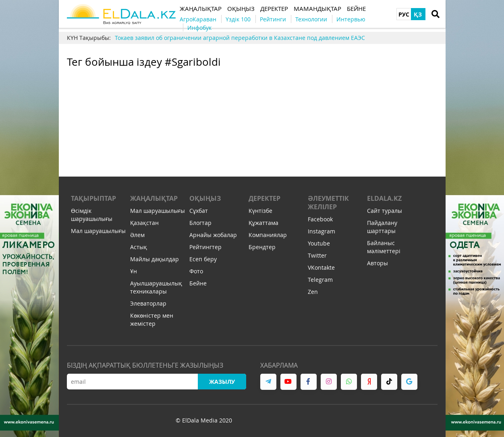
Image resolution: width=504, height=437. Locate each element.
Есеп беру (203, 259)
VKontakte (321, 267)
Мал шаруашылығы (98, 231)
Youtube (319, 243)
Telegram (320, 280)
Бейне (198, 283)
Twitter (317, 255)
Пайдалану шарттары (382, 227)
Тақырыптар (93, 198)
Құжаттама (263, 223)
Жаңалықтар (154, 198)
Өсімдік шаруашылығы (92, 215)
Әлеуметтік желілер (328, 203)
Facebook (320, 219)
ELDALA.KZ (384, 198)
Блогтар (200, 223)
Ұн (134, 271)
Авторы (377, 263)
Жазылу (222, 382)
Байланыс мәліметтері (384, 247)
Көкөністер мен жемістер (152, 319)
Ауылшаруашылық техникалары (156, 287)
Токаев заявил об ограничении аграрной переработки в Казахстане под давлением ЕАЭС (240, 38)
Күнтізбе (260, 211)
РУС (404, 14)
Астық (139, 247)
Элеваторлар (148, 303)
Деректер (264, 198)
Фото (196, 271)
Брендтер (262, 247)
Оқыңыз (205, 198)
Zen (313, 292)
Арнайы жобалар (213, 235)
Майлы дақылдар (155, 259)
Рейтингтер (205, 247)
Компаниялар (268, 235)
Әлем (137, 235)
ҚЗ (418, 14)
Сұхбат (199, 211)
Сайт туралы (385, 211)
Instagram (321, 231)
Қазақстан (144, 223)
